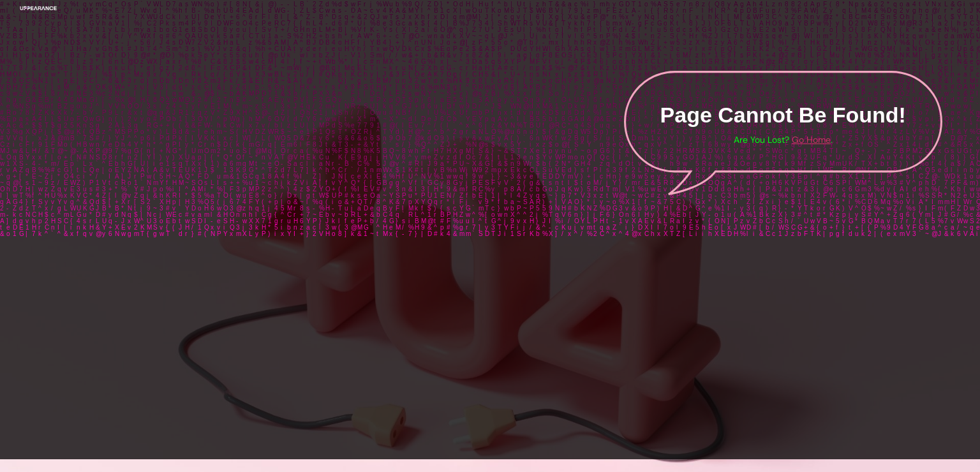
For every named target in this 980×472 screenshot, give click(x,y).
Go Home (811, 140)
